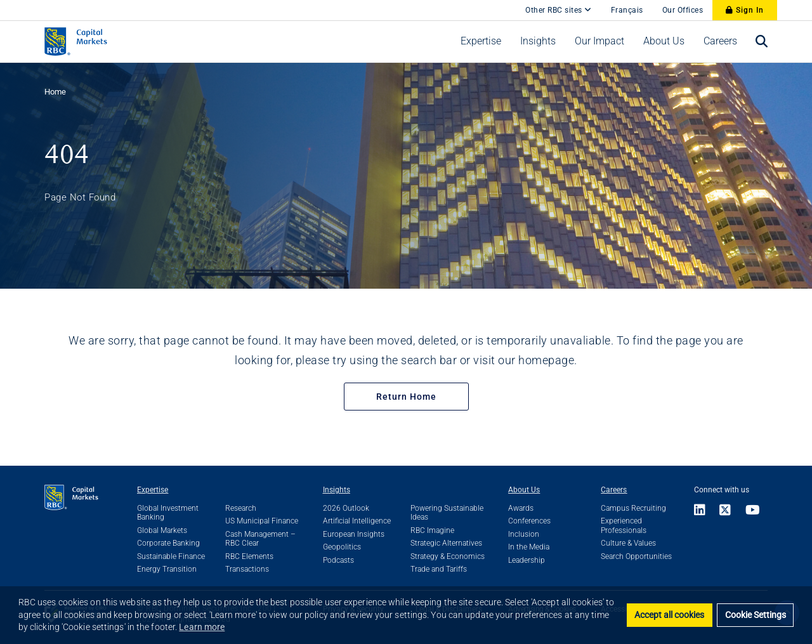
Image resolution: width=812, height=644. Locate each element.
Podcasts (338, 560)
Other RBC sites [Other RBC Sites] (559, 10)
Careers (614, 490)
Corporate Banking (168, 543)
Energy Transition (167, 569)
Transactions (247, 569)
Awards (521, 508)
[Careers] (720, 41)
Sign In (745, 10)
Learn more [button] (202, 627)
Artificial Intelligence (357, 521)
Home (55, 92)
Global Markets (162, 530)
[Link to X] (725, 511)
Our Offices (683, 10)
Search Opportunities (636, 556)
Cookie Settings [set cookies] (756, 615)
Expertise (153, 490)
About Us (524, 490)
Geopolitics (342, 547)
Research (241, 508)
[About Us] (664, 41)
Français (627, 10)
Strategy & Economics (448, 556)
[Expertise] (481, 41)
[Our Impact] (599, 41)
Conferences (529, 521)
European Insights (354, 534)
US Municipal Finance (262, 521)
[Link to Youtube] (753, 511)
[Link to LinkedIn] (704, 511)
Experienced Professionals (624, 525)
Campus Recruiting (633, 508)
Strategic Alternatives (446, 543)
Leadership (527, 560)
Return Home (406, 397)
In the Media (529, 547)
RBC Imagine (432, 530)
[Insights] (538, 41)
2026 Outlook (346, 508)
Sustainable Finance (171, 556)
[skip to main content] (506, 4)
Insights (337, 490)
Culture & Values (628, 543)
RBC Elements (249, 556)
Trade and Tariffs (439, 569)
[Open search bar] (762, 42)
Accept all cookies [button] (669, 615)
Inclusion (524, 534)
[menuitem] (481, 41)
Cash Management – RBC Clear (260, 539)
